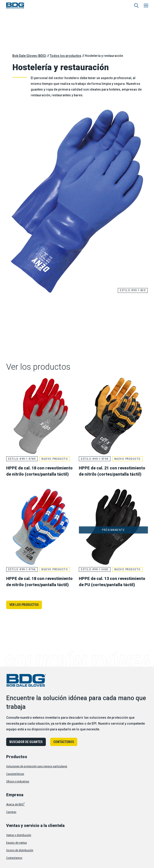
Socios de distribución (20, 850)
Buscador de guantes (26, 742)
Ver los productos (24, 605)
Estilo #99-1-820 (133, 290)
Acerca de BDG (15, 804)
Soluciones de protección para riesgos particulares (37, 766)
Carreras (11, 812)
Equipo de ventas (16, 843)
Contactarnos (14, 858)
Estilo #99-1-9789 (22, 459)
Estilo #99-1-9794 (95, 459)
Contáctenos (64, 742)
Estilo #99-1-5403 (95, 569)
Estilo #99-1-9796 (22, 569)
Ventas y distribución (19, 835)
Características (15, 774)
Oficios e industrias (18, 781)
